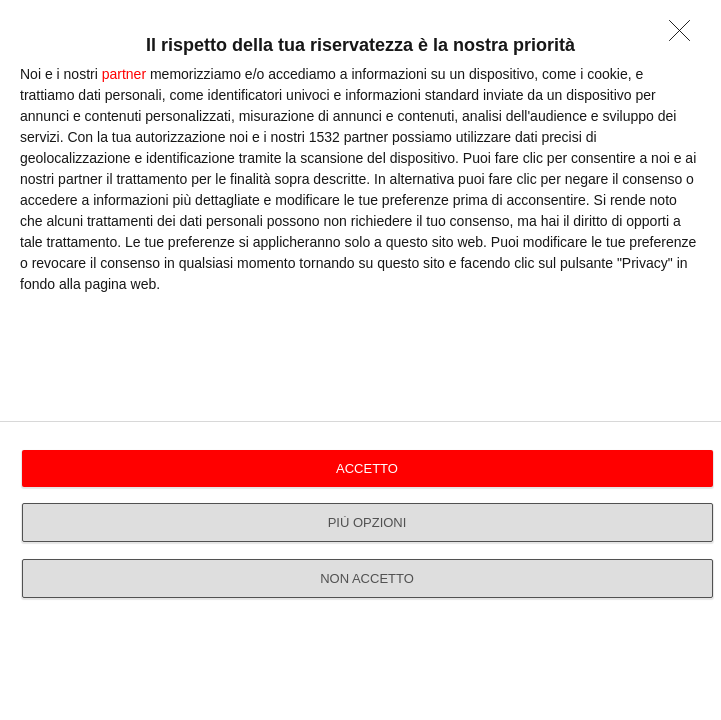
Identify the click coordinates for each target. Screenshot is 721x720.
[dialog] (360, 360)
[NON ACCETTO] (685, 36)
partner (124, 74)
